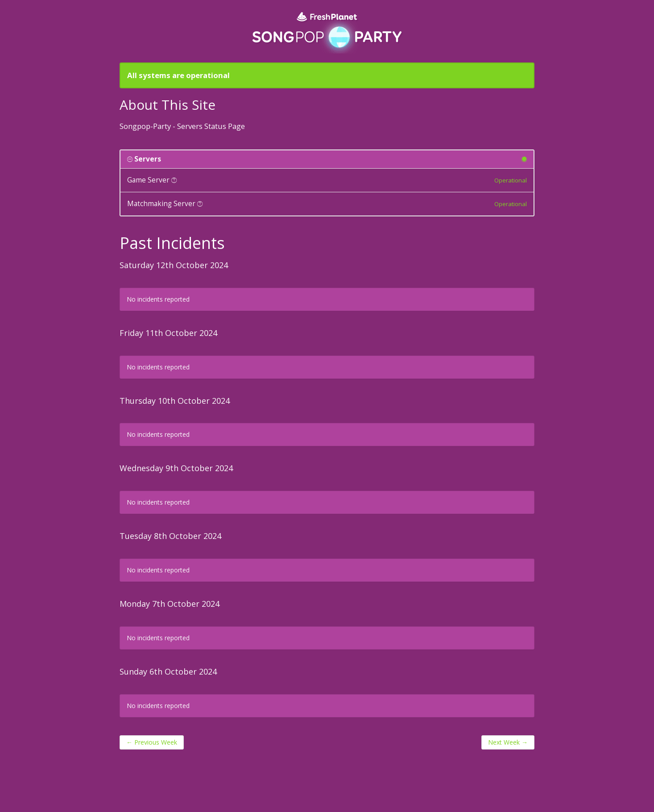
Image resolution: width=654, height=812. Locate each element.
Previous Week (152, 742)
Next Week (508, 742)
